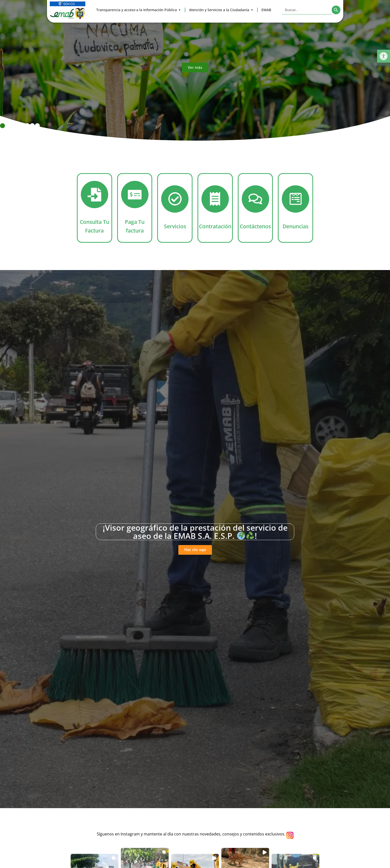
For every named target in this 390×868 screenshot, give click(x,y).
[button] (384, 56)
